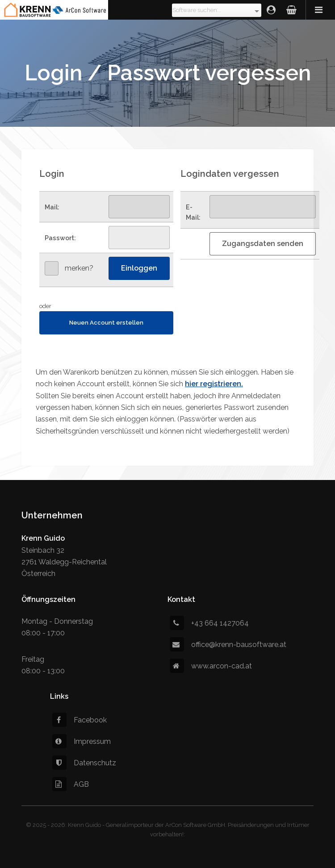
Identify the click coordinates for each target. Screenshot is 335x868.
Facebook (80, 720)
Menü (320, 10)
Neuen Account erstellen (106, 323)
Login (271, 10)
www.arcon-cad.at (211, 666)
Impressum (82, 741)
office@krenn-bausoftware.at (228, 645)
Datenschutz (84, 763)
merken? (79, 268)
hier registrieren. (214, 384)
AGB (71, 784)
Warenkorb (291, 10)
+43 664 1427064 (209, 623)
